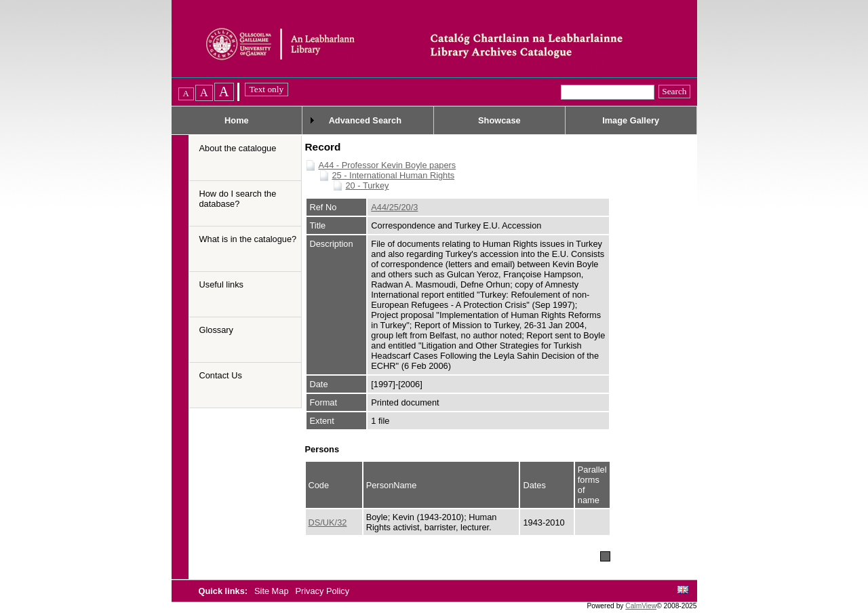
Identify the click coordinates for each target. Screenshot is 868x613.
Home (237, 120)
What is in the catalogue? (248, 239)
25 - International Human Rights (394, 175)
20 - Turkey (368, 185)
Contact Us (221, 375)
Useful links (221, 284)
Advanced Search (365, 120)
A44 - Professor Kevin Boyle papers (388, 165)
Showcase (499, 120)
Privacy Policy (322, 591)
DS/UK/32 (328, 522)
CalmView (641, 606)
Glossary (217, 330)
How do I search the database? (238, 199)
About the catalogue (238, 148)
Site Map (273, 591)
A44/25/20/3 (394, 207)
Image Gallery (631, 120)
